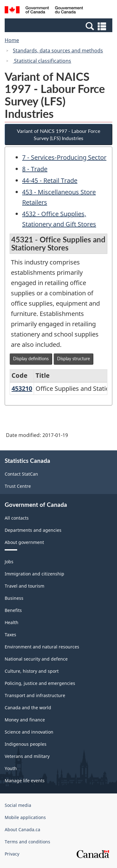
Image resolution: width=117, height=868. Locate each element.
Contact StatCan (21, 474)
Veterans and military (27, 756)
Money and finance (25, 720)
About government (24, 542)
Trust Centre (18, 486)
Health (12, 622)
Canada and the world (28, 708)
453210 (22, 388)
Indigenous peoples (26, 744)
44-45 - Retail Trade (50, 180)
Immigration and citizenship (34, 574)
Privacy (12, 854)
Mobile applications (25, 817)
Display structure (73, 359)
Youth (11, 768)
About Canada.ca (22, 829)
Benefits (13, 610)
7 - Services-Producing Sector (64, 157)
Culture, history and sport (32, 671)
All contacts (17, 518)
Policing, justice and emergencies (40, 683)
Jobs (9, 562)
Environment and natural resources (42, 647)
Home (12, 40)
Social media (18, 805)
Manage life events (25, 781)
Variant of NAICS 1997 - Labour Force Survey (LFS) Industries (58, 134)
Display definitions (31, 359)
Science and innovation (29, 732)
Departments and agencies (33, 530)
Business (14, 598)
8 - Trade (35, 169)
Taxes (10, 635)
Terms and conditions (27, 842)
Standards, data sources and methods (58, 51)
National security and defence (36, 659)
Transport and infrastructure (35, 695)
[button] (59, 26)
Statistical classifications (42, 61)
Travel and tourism (24, 586)
